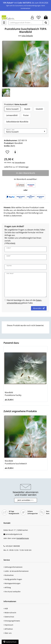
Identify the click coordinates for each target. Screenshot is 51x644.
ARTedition (8, 629)
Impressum (8, 625)
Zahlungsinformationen (13, 567)
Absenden (39, 308)
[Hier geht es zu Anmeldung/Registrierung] (32, 17)
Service (7, 560)
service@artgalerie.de (14, 534)
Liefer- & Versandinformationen (16, 571)
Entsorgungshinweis (12, 621)
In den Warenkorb (26, 173)
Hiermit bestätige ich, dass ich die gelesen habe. (24, 302)
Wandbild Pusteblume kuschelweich (16, 462)
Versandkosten (20, 162)
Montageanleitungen (12, 583)
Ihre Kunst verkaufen (12, 592)
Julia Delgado (27, 36)
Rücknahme (9, 575)
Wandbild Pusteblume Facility (13, 394)
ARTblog (7, 587)
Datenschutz (9, 617)
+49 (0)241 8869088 (12, 546)
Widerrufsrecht (10, 613)
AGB (6, 608)
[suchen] (46, 23)
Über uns (8, 633)
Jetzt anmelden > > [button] (25, 500)
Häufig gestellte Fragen (13, 579)
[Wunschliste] (39, 17)
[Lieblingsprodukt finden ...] (26, 23)
